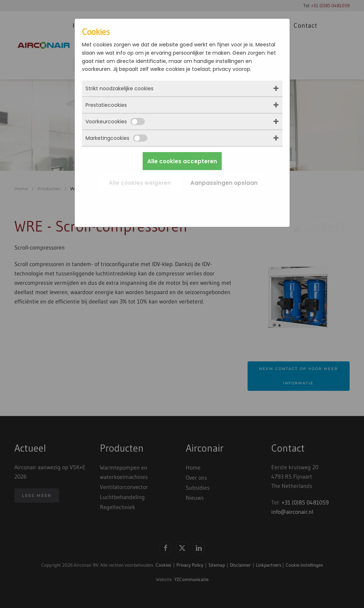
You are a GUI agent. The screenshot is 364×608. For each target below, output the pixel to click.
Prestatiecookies (106, 105)
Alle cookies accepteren (182, 161)
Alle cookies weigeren (140, 183)
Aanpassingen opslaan (224, 183)
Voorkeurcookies (115, 122)
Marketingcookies (116, 138)
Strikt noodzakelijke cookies (119, 88)
